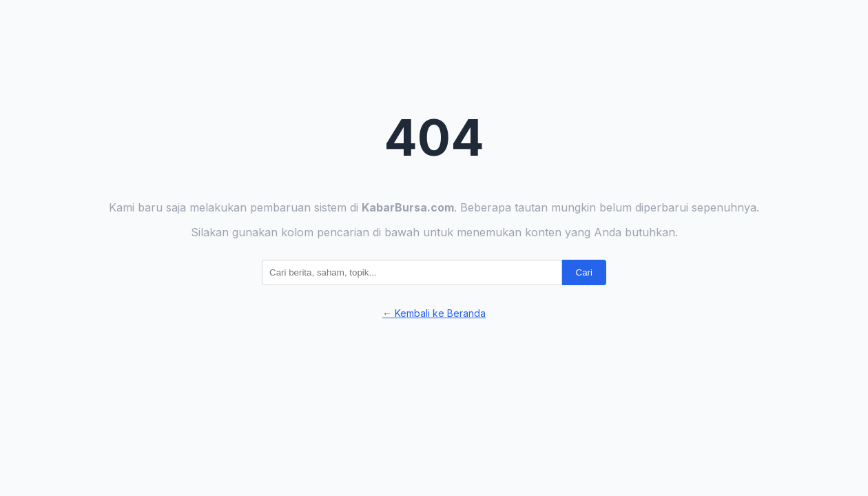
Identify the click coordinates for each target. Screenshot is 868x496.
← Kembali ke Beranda (434, 313)
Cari (584, 272)
